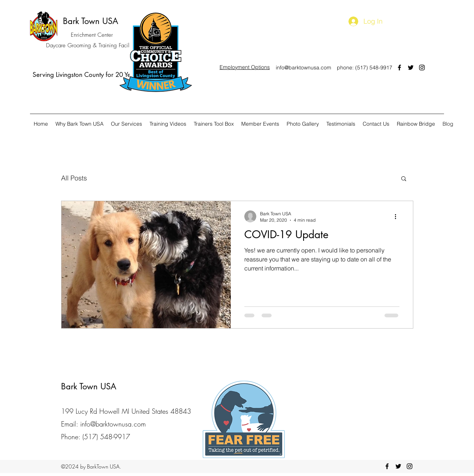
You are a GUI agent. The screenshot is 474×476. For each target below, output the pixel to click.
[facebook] (399, 68)
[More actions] (398, 216)
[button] (404, 179)
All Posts (74, 178)
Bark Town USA (90, 21)
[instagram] (422, 68)
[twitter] (411, 68)
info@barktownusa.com (304, 68)
